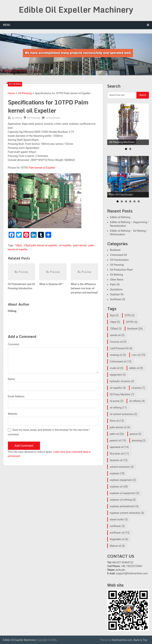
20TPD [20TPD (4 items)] (132, 322)
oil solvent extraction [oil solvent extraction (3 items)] (123, 414)
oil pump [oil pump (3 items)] (116, 401)
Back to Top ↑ (141, 640)
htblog (19, 118)
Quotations (116, 289)
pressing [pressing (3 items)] (139, 440)
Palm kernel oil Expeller (42, 168)
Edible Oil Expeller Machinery (76, 10)
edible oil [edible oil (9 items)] (136, 368)
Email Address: (16, 396)
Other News (117, 280)
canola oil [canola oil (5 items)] (117, 335)
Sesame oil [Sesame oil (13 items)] (118, 460)
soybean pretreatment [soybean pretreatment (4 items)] (124, 506)
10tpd (18, 245)
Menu (7, 25)
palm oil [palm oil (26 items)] (117, 434)
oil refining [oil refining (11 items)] (118, 408)
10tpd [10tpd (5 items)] (115, 322)
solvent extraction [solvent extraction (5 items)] (122, 467)
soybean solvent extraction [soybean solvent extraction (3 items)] (127, 513)
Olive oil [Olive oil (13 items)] (117, 421)
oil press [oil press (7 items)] (138, 388)
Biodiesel (115, 250)
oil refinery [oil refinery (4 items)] (137, 401)
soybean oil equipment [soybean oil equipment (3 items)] (124, 493)
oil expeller (65, 245)
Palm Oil (115, 285)
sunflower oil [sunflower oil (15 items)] (120, 533)
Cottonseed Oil (118, 255)
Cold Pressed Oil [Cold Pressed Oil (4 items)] (121, 348)
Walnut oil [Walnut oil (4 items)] (117, 546)
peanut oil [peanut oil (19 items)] (118, 440)
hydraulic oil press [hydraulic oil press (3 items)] (122, 381)
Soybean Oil (117, 294)
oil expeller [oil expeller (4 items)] (118, 388)
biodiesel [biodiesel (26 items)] (135, 329)
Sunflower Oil (117, 299)
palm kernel (80, 245)
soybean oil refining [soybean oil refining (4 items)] (123, 500)
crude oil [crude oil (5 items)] (116, 368)
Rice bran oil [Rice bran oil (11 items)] (119, 454)
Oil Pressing (25, 93)
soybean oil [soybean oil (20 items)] (119, 487)
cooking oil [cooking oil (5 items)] (118, 355)
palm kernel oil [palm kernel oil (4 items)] (120, 427)
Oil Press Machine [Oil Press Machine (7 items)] (122, 394)
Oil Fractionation (119, 260)
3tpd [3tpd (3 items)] (114, 315)
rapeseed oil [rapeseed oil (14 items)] (119, 447)
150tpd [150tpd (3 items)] (116, 329)
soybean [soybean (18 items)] (117, 473)
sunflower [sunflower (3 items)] (117, 526)
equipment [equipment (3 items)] (118, 375)
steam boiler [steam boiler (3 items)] (119, 519)
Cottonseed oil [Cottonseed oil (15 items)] (121, 361)
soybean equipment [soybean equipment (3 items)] (123, 480)
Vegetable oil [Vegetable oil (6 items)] (119, 539)
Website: (13, 414)
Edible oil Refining (120, 217)
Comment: (14, 344)
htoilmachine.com (122, 640)
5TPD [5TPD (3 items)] (130, 315)
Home (11, 93)
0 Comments (53, 118)
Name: (12, 379)
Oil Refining (116, 275)
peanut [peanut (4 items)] (136, 434)
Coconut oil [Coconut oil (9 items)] (118, 342)
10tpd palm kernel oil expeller (40, 245)
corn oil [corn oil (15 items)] (139, 355)
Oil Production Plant (121, 270)
